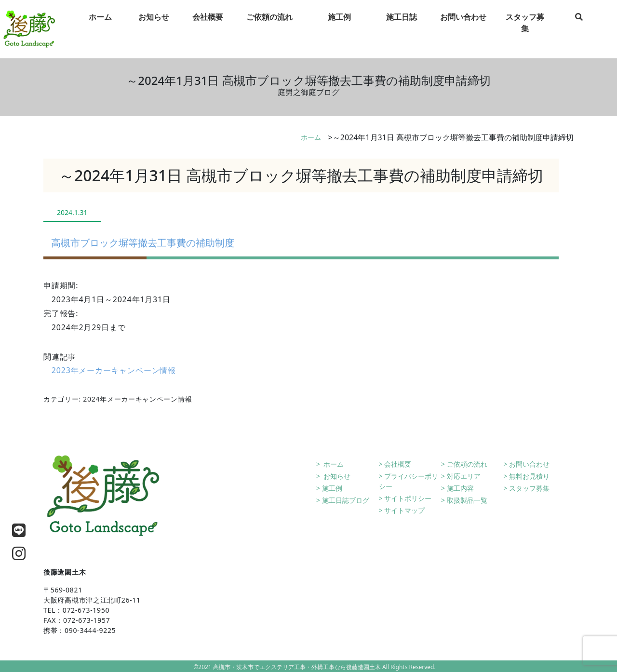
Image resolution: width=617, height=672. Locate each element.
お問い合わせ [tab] (463, 24)
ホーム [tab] (100, 24)
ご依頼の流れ (467, 464)
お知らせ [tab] (154, 24)
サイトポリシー (408, 498)
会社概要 (398, 464)
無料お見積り (529, 476)
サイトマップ (404, 510)
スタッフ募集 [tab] (525, 29)
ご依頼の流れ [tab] (269, 24)
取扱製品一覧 (467, 500)
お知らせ (336, 476)
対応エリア (464, 476)
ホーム (311, 137)
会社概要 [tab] (208, 24)
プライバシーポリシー (409, 481)
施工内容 (460, 488)
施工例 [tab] (339, 24)
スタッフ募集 (529, 488)
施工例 (332, 488)
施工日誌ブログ (346, 500)
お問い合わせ (529, 464)
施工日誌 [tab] (402, 24)
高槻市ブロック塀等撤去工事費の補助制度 (143, 243)
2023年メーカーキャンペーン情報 (114, 370)
